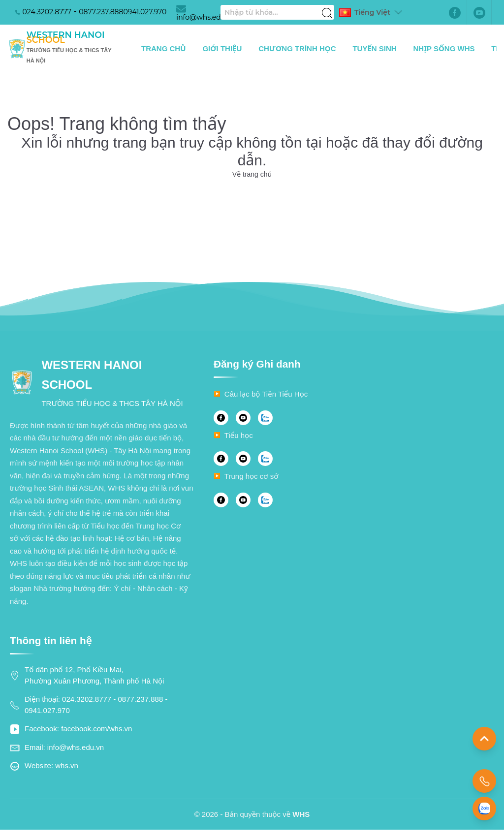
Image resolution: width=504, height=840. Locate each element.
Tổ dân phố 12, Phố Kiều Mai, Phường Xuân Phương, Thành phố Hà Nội (94, 675)
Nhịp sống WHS (444, 48)
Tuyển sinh (374, 48)
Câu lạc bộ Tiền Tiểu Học (266, 394)
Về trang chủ (252, 174)
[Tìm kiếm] (327, 7)
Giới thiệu (222, 48)
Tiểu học (239, 435)
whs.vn (67, 765)
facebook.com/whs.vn (96, 729)
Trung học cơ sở (252, 476)
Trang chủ (164, 48)
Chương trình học (297, 48)
